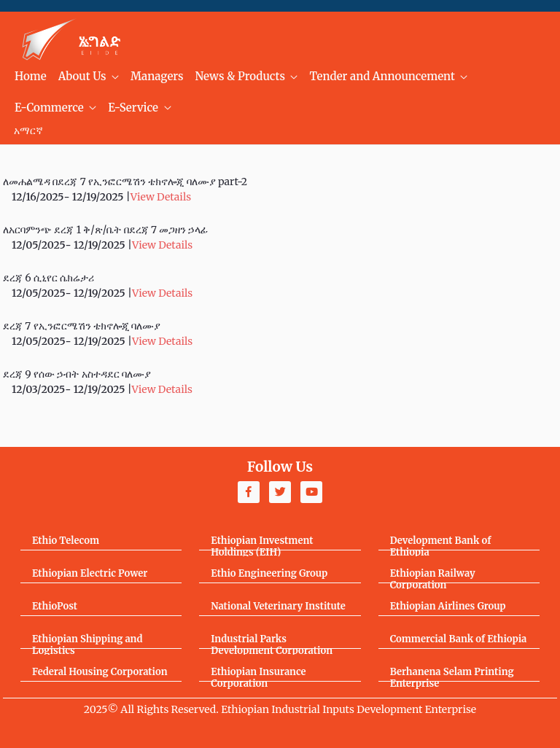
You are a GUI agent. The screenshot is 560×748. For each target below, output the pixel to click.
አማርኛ (28, 130)
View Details (161, 197)
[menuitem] (31, 77)
